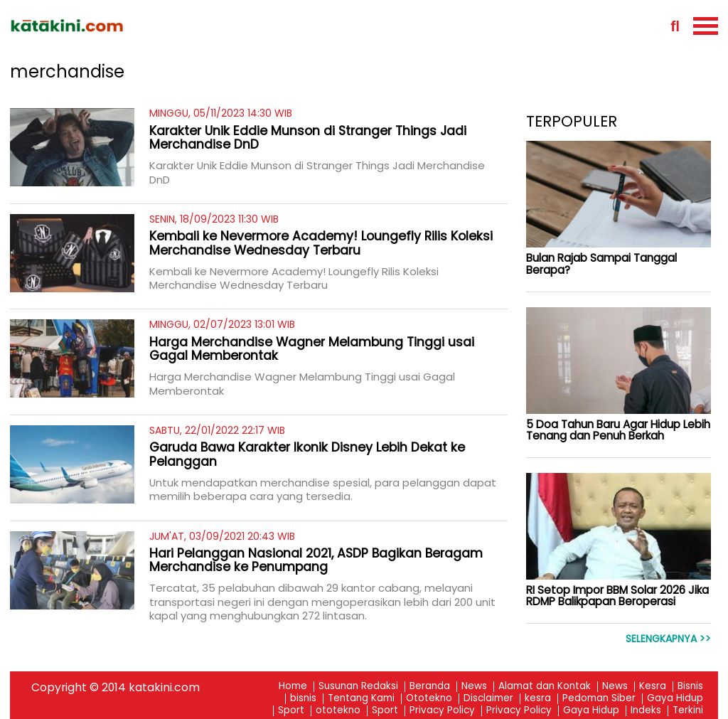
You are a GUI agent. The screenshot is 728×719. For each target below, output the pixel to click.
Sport (291, 711)
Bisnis (690, 687)
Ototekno (429, 699)
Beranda (430, 687)
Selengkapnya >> (668, 639)
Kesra (653, 687)
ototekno (338, 711)
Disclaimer (488, 699)
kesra (538, 699)
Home (293, 687)
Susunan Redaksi (358, 687)
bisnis (303, 699)
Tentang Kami (361, 699)
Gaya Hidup (675, 699)
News (474, 687)
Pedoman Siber (599, 699)
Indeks (646, 711)
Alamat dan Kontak (545, 687)
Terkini (688, 711)
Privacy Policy (442, 711)
